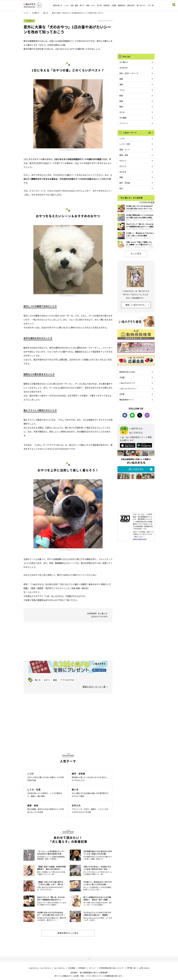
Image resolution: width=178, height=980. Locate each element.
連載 (121, 79)
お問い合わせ (144, 968)
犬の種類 (123, 118)
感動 (121, 177)
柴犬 (121, 188)
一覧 (149, 132)
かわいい (123, 161)
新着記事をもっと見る (68, 933)
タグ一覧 (151, 5)
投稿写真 (107, 5)
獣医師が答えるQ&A (127, 372)
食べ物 (99, 5)
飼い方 (82, 5)
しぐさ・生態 (125, 144)
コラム (122, 90)
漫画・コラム (91, 5)
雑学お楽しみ (58, 5)
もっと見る (136, 253)
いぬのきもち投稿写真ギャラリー (68, 150)
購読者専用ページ (126, 400)
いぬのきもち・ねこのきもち (40, 968)
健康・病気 (124, 155)
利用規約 (82, 968)
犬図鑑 (114, 5)
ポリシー (92, 968)
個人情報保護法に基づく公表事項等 (94, 972)
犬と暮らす (36, 13)
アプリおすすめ (67, 680)
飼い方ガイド (141, 5)
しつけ (66, 5)
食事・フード (125, 149)
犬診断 (122, 394)
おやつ (47, 680)
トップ (26, 13)
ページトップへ (89, 959)
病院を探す (131, 5)
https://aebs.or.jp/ (140, 539)
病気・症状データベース (129, 73)
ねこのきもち (60, 968)
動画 (121, 95)
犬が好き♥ (123, 68)
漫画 (121, 84)
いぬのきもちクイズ (127, 383)
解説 (55, 680)
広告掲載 (72, 968)
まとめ (122, 112)
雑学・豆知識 (125, 183)
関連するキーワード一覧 (94, 687)
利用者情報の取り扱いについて (111, 968)
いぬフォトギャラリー (128, 388)
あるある (123, 172)
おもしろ (123, 166)
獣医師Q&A (122, 5)
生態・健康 (74, 5)
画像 (121, 101)
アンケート (124, 123)
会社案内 (74, 972)
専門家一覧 (131, 968)
